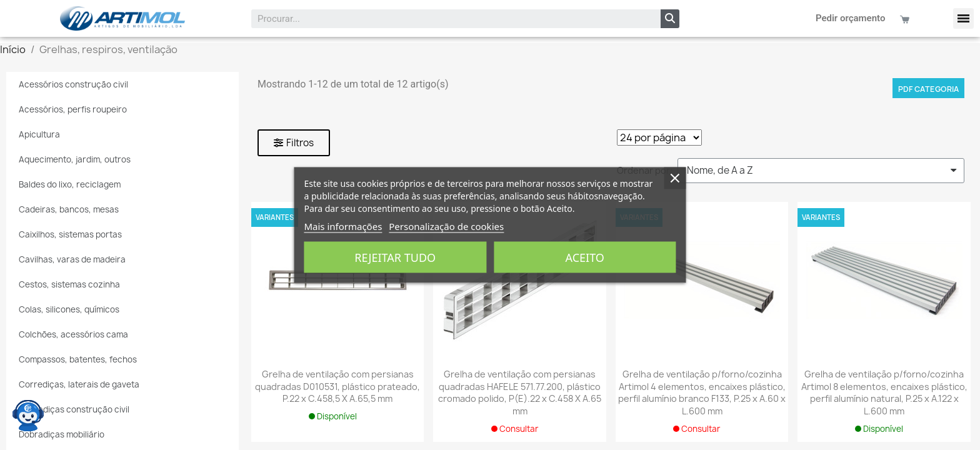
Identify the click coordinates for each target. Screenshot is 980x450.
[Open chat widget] (28, 416)
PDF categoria (928, 89)
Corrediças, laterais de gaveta (79, 384)
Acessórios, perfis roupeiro (73, 109)
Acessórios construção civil (73, 84)
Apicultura (39, 134)
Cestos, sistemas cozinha (69, 284)
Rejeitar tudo (395, 257)
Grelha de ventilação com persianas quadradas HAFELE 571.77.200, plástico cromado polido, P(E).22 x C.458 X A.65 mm (520, 392)
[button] (963, 18)
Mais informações (343, 226)
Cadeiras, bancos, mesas (69, 209)
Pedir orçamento (851, 18)
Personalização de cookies (446, 226)
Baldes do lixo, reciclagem (70, 184)
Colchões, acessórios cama (73, 334)
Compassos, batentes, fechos (78, 359)
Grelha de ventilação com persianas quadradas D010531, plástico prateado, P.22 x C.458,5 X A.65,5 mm (337, 387)
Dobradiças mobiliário (62, 434)
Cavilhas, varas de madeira (72, 259)
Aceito (585, 257)
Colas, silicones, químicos (69, 309)
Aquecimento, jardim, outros (75, 159)
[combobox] (448, 19)
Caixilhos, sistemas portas (70, 234)
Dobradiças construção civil (74, 409)
